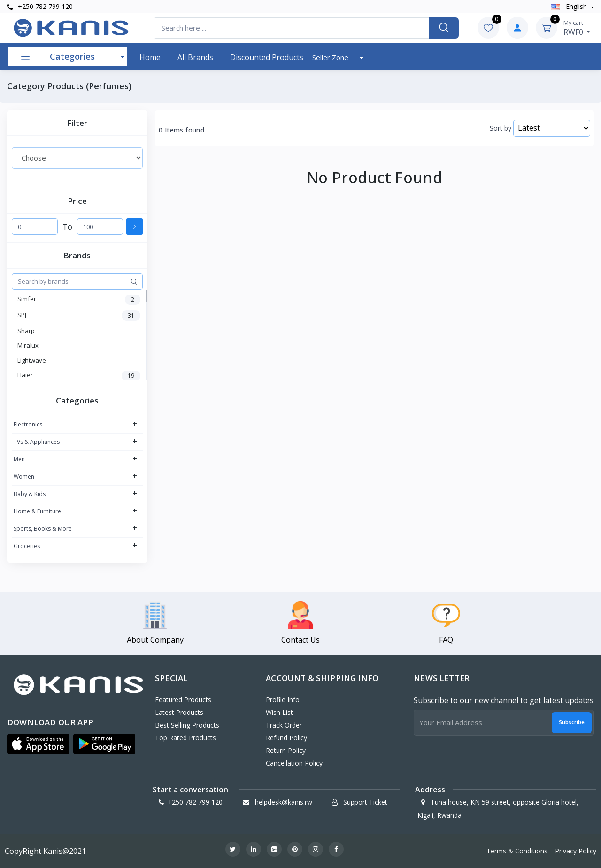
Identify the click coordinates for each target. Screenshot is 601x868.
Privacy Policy (576, 851)
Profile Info (283, 700)
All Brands (195, 57)
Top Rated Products (185, 738)
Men (19, 459)
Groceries (27, 546)
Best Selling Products (187, 725)
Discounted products (267, 57)
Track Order (284, 725)
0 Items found (181, 130)
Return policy (286, 750)
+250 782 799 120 (40, 6)
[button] (38, 744)
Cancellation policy (294, 763)
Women (24, 477)
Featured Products (183, 700)
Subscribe (572, 722)
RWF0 (577, 28)
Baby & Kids (30, 494)
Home (150, 57)
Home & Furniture (37, 511)
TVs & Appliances (37, 442)
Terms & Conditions (517, 851)
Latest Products (179, 712)
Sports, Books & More (43, 529)
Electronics (28, 424)
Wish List (279, 712)
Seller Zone (331, 57)
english (570, 6)
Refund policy (286, 738)
